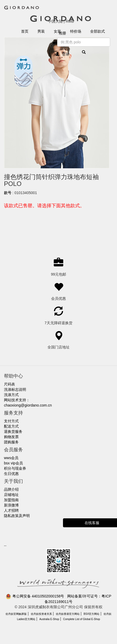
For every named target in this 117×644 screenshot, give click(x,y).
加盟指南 (11, 500)
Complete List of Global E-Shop (82, 619)
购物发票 (11, 437)
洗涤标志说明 (15, 389)
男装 (41, 31)
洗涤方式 (11, 395)
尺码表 (9, 384)
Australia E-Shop (49, 619)
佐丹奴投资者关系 (41, 614)
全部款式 (97, 31)
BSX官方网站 (91, 614)
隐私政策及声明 (17, 516)
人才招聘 (11, 510)
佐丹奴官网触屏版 (16, 614)
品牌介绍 (11, 489)
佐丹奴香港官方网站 (68, 614)
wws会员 (11, 458)
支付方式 (11, 421)
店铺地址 (11, 495)
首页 (25, 31)
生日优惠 (11, 474)
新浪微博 (11, 505)
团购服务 (11, 442)
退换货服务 (13, 432)
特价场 (76, 31)
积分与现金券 (15, 468)
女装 (57, 31)
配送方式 (11, 426)
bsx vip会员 (13, 463)
